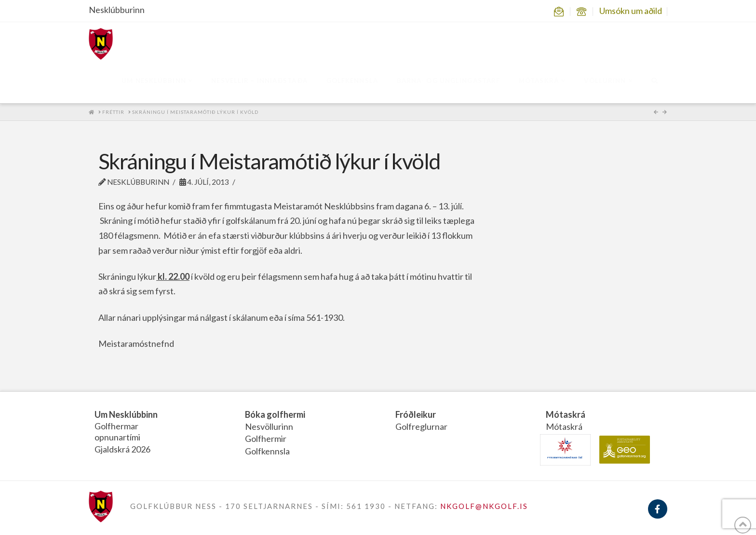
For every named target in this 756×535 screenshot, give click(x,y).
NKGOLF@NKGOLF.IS (484, 506)
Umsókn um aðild (631, 11)
